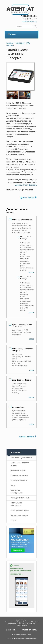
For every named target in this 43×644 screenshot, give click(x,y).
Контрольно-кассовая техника (20, 464)
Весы (13, 485)
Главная (10, 43)
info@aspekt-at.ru (29, 21)
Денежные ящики (18, 470)
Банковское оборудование (17, 492)
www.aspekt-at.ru (22, 625)
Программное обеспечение (16, 504)
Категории (20, 43)
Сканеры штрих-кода (19, 475)
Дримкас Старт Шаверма (26, 185)
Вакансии (10, 630)
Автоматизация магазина (21, 458)
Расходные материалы (20, 498)
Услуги (13, 520)
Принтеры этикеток (19, 480)
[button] (20, 90)
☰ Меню (12, 34)
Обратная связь (30, 630)
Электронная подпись (20, 510)
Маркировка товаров (19, 515)
